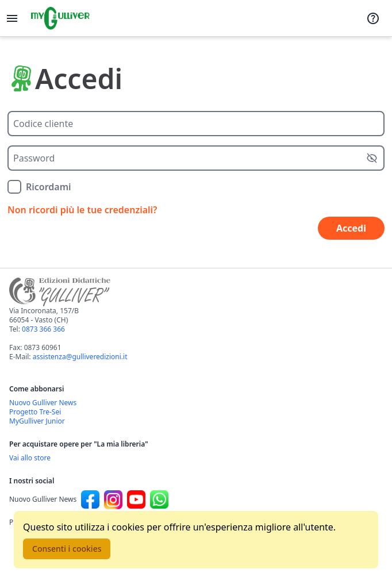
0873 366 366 (43, 329)
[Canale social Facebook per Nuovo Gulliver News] (90, 499)
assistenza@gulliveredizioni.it (80, 357)
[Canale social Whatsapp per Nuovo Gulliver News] (159, 499)
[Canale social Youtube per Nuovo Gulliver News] (136, 499)
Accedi (351, 228)
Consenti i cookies (67, 549)
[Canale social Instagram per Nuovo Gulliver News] (113, 499)
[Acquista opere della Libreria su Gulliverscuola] (196, 458)
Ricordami (49, 187)
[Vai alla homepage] (60, 18)
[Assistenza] (373, 18)
